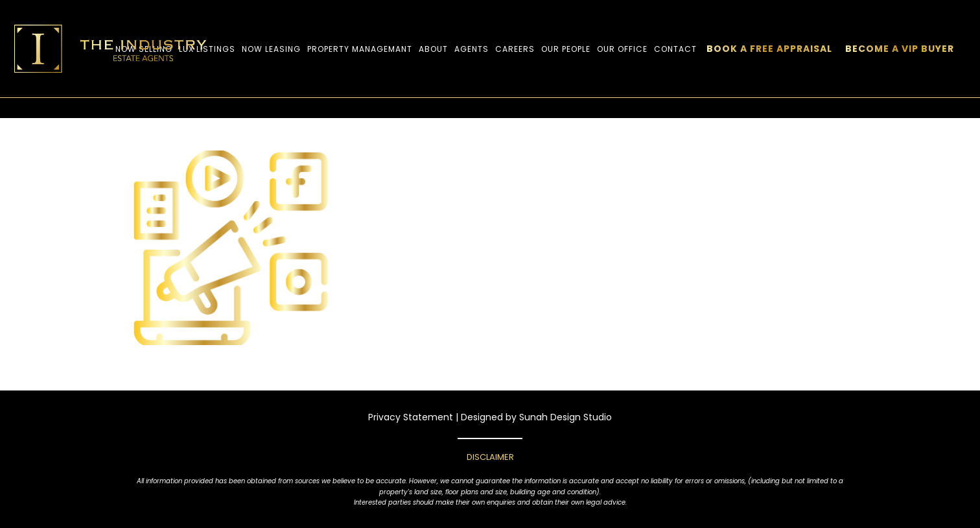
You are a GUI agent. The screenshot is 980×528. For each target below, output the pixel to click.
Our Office (622, 49)
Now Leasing (271, 49)
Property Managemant (360, 49)
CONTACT (675, 49)
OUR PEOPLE (566, 49)
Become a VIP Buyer (900, 49)
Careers (515, 49)
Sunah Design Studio (566, 417)
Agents (472, 49)
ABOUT (433, 49)
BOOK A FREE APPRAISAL (769, 49)
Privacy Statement (411, 417)
